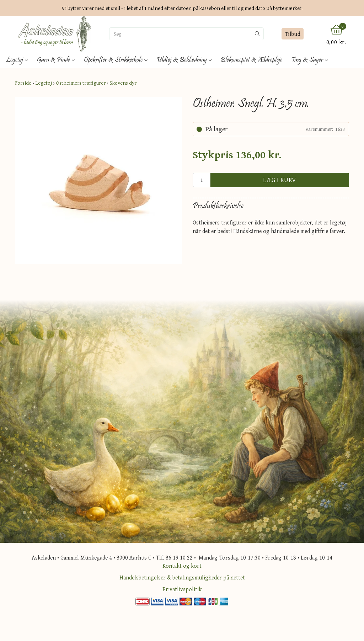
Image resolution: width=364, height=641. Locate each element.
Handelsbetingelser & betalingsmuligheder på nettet (182, 577)
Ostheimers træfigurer (81, 83)
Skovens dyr (123, 83)
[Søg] (180, 34)
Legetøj (44, 83)
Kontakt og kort (182, 566)
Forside (23, 83)
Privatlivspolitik (182, 589)
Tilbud (293, 34)
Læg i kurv (280, 180)
